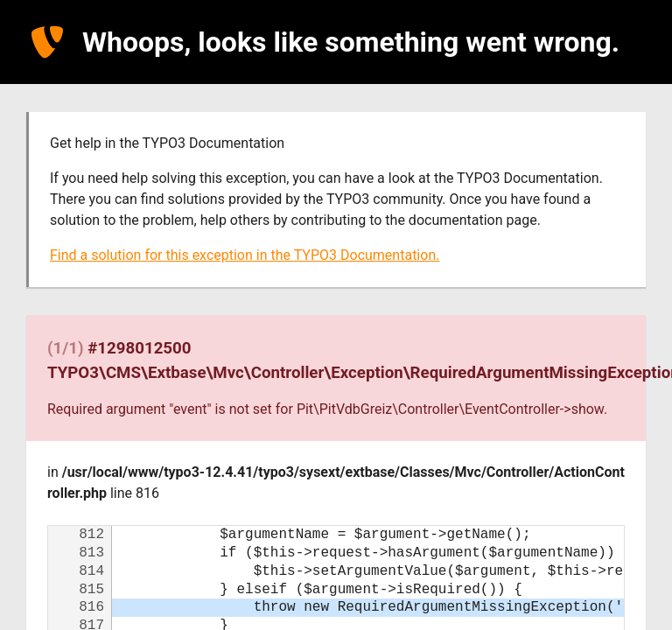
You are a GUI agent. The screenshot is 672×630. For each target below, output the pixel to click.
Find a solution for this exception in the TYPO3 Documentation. (245, 255)
